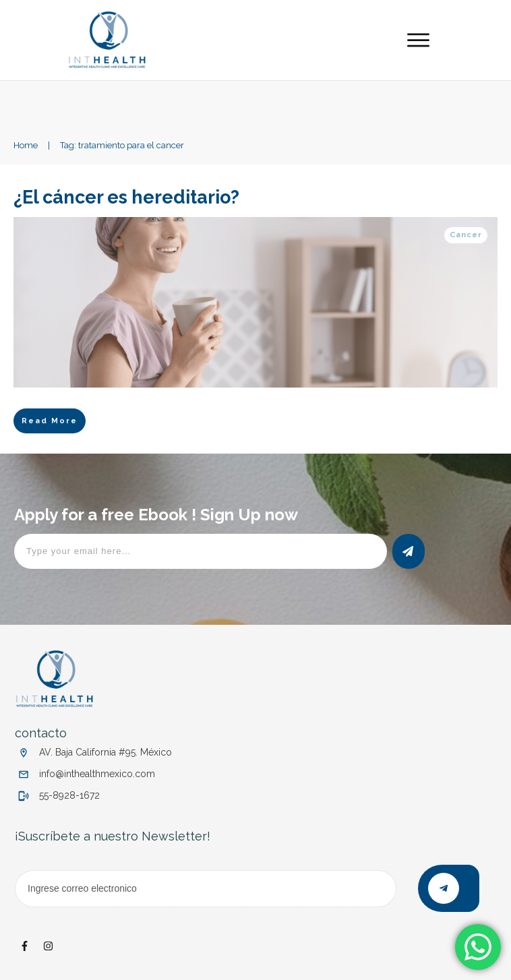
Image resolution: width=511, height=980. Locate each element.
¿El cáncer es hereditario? (128, 197)
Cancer (466, 235)
